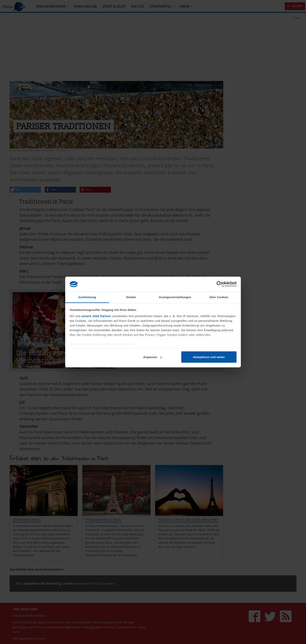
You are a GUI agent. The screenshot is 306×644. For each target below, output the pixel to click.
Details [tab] (131, 297)
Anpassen (153, 357)
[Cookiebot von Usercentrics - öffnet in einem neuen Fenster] (219, 284)
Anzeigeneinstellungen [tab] (175, 297)
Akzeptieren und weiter (209, 357)
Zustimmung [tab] (87, 297)
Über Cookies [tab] (219, 297)
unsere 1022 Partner (96, 316)
